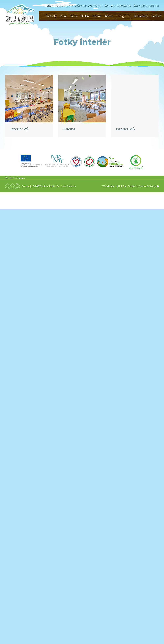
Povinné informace (16, 178)
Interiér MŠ (125, 129)
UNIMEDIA (121, 186)
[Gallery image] (29, 99)
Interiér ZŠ (19, 129)
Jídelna (69, 129)
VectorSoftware (148, 186)
